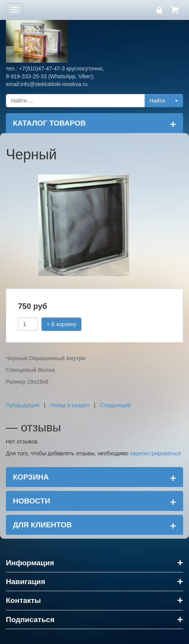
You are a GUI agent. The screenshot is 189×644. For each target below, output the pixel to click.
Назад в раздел (70, 405)
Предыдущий (23, 405)
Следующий (115, 405)
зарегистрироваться (155, 453)
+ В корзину (61, 324)
